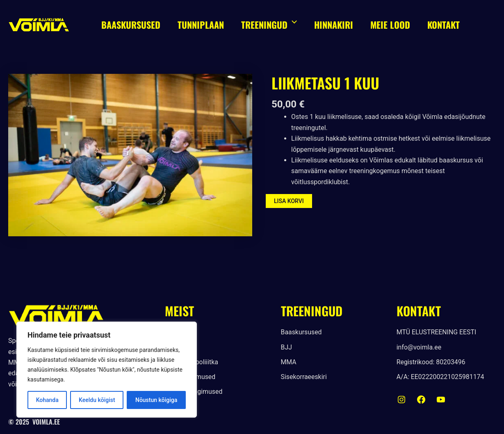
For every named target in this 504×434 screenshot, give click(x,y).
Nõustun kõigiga (156, 400)
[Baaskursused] (302, 332)
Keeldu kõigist (97, 400)
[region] (107, 370)
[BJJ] (287, 347)
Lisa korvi (289, 201)
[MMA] (289, 362)
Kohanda (47, 400)
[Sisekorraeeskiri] (304, 377)
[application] (294, 25)
